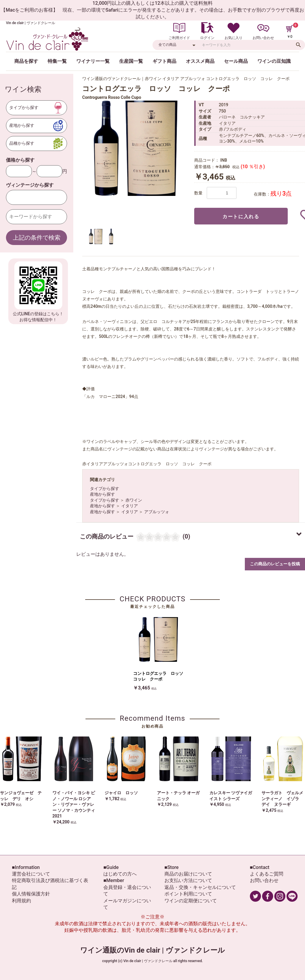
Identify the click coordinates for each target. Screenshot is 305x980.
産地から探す (102, 494)
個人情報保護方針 (31, 894)
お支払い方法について (188, 880)
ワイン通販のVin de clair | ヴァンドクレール (152, 950)
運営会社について (31, 874)
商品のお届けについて (188, 874)
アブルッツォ (157, 512)
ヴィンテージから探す (30, 185)
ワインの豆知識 (274, 61)
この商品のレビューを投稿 (275, 564)
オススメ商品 (200, 61)
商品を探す (26, 61)
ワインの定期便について (191, 901)
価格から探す (20, 160)
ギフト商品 (164, 61)
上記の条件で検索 (37, 238)
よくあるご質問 (267, 874)
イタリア (130, 506)
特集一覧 (57, 61)
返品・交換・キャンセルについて (200, 887)
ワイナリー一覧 (93, 61)
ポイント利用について (188, 894)
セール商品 (236, 61)
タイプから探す (105, 489)
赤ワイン (134, 500)
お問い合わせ (264, 880)
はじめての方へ (120, 874)
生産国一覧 (131, 61)
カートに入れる (241, 217)
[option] (136, 148)
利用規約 (21, 901)
